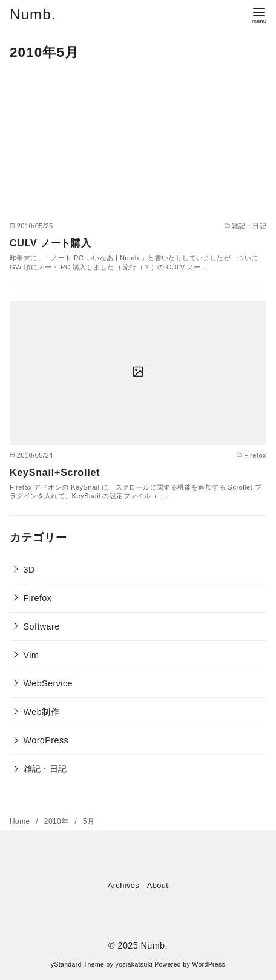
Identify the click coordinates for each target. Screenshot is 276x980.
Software (42, 626)
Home (21, 821)
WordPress (46, 740)
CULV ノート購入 (51, 243)
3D (29, 570)
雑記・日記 (45, 769)
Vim (31, 655)
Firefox (38, 598)
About (158, 885)
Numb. (33, 14)
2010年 (57, 821)
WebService (48, 683)
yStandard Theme (77, 965)
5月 (89, 821)
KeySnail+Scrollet (55, 472)
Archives (123, 885)
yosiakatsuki (134, 965)
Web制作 (41, 712)
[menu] (259, 14)
